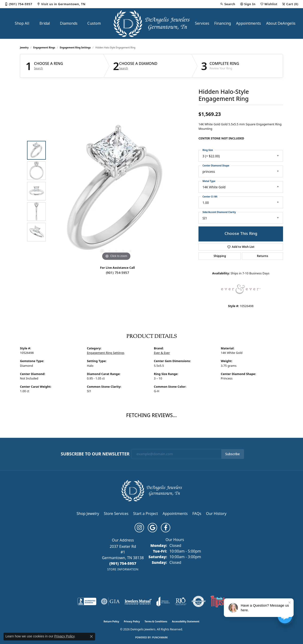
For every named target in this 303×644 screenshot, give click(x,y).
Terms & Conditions (156, 621)
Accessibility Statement (186, 621)
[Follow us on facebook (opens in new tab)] (166, 528)
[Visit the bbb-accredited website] (87, 601)
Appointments (249, 23)
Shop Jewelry (88, 514)
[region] (116, 191)
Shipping (220, 256)
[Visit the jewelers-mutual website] (138, 601)
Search (39, 68)
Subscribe (233, 454)
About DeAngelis (281, 23)
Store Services (116, 514)
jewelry (24, 47)
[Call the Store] (123, 563)
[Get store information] (123, 569)
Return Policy (111, 621)
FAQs (197, 514)
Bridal (45, 23)
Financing (223, 23)
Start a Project (146, 514)
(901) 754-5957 (117, 273)
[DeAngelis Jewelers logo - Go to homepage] (152, 24)
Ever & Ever (162, 353)
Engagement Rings (44, 47)
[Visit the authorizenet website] (198, 601)
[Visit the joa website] (163, 601)
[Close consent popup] (91, 636)
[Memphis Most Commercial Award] (218, 601)
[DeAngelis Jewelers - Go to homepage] (152, 490)
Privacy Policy (132, 621)
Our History (216, 514)
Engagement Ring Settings (75, 47)
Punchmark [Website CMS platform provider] (160, 637)
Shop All (22, 23)
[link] (18, 4)
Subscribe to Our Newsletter (95, 454)
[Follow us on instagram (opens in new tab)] (139, 528)
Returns (263, 256)
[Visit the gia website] (110, 601)
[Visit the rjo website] (181, 601)
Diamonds (69, 23)
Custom (94, 23)
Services (202, 23)
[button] (228, 4)
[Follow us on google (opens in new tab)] (152, 528)
